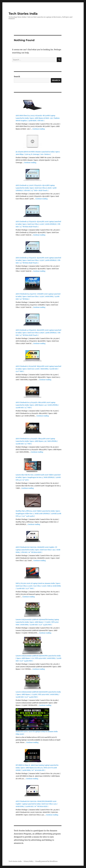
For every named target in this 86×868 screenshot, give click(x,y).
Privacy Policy (28, 861)
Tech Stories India (23, 14)
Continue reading (39, 129)
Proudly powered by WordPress (46, 861)
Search (17, 76)
